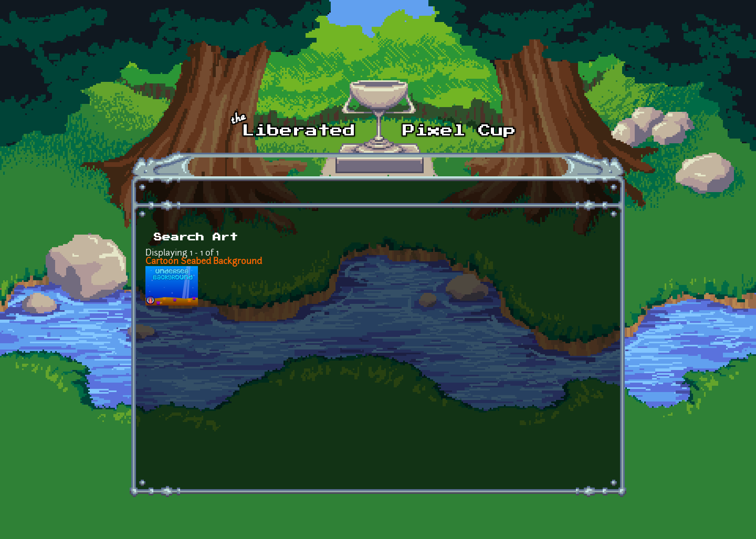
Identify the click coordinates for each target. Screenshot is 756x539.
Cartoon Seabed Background (204, 262)
